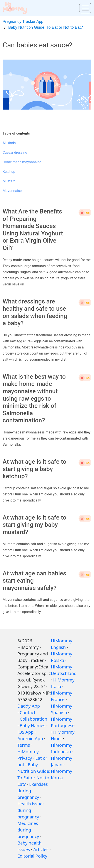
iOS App (25, 732)
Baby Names (33, 726)
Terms (24, 745)
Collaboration (34, 719)
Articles (41, 849)
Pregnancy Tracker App (23, 22)
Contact (28, 712)
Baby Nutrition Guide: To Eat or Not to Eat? (46, 27)
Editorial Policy (32, 856)
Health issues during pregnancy (31, 810)
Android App (30, 739)
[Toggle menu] (85, 8)
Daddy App (29, 706)
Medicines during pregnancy (28, 830)
